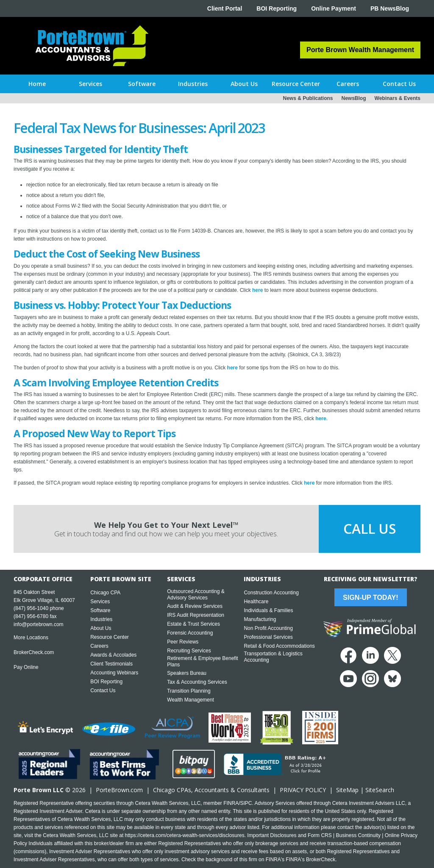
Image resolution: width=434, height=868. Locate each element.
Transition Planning (189, 691)
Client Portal (225, 8)
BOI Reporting (277, 8)
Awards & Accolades (113, 655)
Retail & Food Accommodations (279, 646)
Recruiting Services (189, 651)
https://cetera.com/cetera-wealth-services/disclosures (185, 835)
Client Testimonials (111, 664)
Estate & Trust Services (193, 624)
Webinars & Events (398, 98)
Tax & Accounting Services (197, 682)
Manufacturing (260, 619)
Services (100, 602)
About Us (101, 628)
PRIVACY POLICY (303, 790)
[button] (90, 84)
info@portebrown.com (39, 624)
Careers (99, 646)
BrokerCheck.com (34, 652)
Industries (101, 619)
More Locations (31, 638)
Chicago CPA (105, 593)
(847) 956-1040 (31, 608)
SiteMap (347, 790)
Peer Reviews (183, 642)
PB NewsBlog (390, 8)
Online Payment (334, 8)
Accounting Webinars (114, 673)
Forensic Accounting (190, 633)
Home (37, 84)
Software (100, 610)
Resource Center (110, 637)
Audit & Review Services (195, 606)
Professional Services (268, 637)
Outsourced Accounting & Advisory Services (196, 595)
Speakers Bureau (187, 673)
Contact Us (103, 691)
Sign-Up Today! (370, 598)
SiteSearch (380, 790)
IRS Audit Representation (196, 615)
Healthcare (256, 602)
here (257, 290)
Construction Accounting (271, 593)
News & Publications (308, 98)
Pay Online (26, 667)
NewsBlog (354, 98)
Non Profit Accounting (268, 628)
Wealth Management (191, 700)
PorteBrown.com (119, 790)
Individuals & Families (268, 610)
